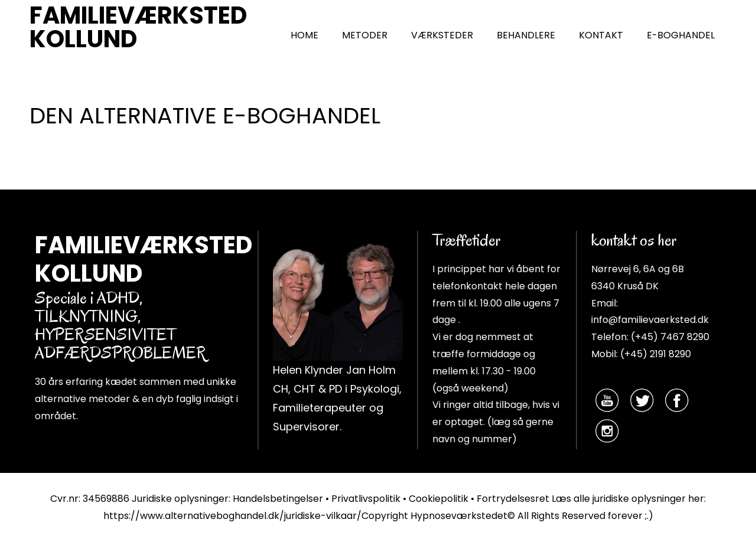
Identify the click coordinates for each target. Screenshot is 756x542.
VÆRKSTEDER (442, 35)
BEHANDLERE (526, 35)
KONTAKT (601, 35)
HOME (304, 35)
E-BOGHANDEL (681, 35)
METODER (365, 35)
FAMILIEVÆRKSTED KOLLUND (138, 27)
